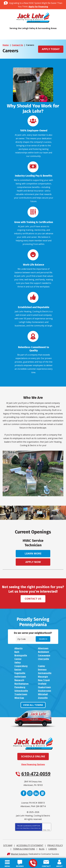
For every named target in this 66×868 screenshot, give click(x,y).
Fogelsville (20, 672)
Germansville (45, 672)
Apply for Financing (38, 7)
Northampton (21, 683)
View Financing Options (33, 763)
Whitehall (43, 693)
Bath (17, 651)
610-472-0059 (33, 863)
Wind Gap (19, 697)
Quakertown (44, 686)
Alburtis (18, 647)
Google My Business (42, 792)
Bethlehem (44, 651)
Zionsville (43, 697)
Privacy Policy (26, 827)
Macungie (43, 676)
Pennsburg (20, 686)
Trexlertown (21, 693)
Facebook (24, 792)
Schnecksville (21, 690)
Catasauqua (44, 654)
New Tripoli (44, 679)
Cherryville (43, 658)
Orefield (42, 683)
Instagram (30, 792)
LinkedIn (36, 792)
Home (6, 45)
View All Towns (33, 704)
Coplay (41, 665)
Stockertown (45, 690)
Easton (18, 668)
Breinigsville (21, 654)
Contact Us (17, 45)
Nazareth (19, 679)
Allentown (43, 647)
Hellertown (20, 676)
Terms (49, 829)
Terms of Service (35, 827)
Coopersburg (21, 665)
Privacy (45, 829)
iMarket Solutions (19, 853)
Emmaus (42, 668)
